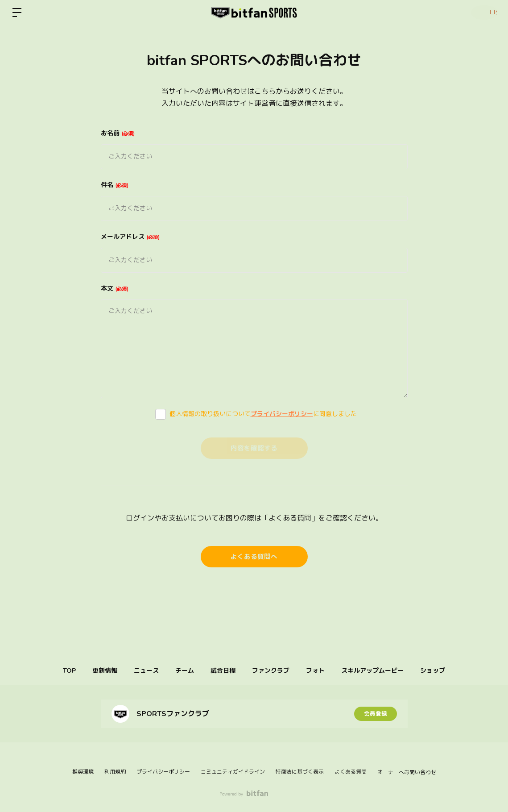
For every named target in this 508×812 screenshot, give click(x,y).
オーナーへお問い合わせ (407, 772)
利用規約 (115, 772)
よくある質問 (351, 772)
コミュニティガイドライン (233, 772)
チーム (179, 671)
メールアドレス (130, 237)
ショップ (456, 671)
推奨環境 (83, 772)
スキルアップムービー (390, 671)
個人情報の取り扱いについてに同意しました (263, 414)
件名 (115, 185)
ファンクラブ (277, 671)
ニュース (135, 671)
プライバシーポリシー (282, 414)
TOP (46, 671)
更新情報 (87, 671)
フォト (327, 671)
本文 (115, 289)
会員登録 (376, 714)
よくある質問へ (254, 557)
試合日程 (223, 671)
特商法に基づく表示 (300, 772)
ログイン (481, 12)
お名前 (118, 133)
